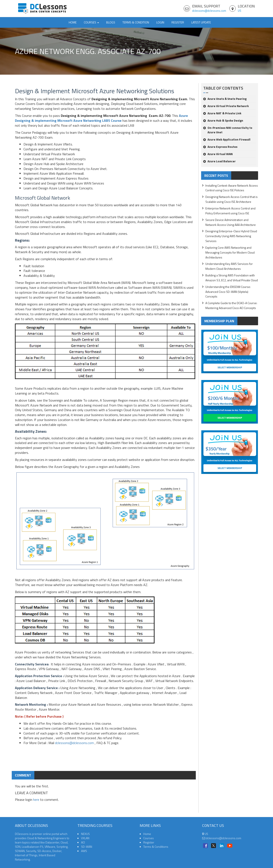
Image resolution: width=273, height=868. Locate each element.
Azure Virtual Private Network (226, 106)
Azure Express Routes (220, 147)
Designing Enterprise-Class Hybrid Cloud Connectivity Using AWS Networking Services (231, 236)
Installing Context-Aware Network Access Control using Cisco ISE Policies (232, 188)
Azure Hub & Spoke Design (223, 120)
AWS (84, 851)
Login (160, 22)
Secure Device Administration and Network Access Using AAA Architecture (231, 222)
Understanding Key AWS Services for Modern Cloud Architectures (229, 266)
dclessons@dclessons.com (209, 11)
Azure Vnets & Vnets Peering (225, 99)
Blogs (111, 22)
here (36, 800)
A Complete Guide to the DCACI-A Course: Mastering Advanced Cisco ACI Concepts (231, 305)
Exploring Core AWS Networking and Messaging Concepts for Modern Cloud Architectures (230, 252)
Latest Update (201, 22)
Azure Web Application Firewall (227, 139)
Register (178, 22)
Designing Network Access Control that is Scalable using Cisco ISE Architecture (232, 199)
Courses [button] (91, 22)
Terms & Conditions (156, 847)
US (240, 11)
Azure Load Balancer (219, 161)
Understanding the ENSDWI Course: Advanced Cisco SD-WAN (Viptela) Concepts (228, 292)
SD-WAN (87, 847)
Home (73, 22)
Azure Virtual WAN (218, 154)
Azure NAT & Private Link (222, 113)
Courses (149, 838)
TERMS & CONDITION (136, 22)
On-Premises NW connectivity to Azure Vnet (228, 130)
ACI (83, 842)
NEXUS (85, 834)
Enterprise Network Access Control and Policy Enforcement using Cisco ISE (230, 211)
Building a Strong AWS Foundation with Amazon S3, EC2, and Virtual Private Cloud (232, 278)
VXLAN (85, 838)
